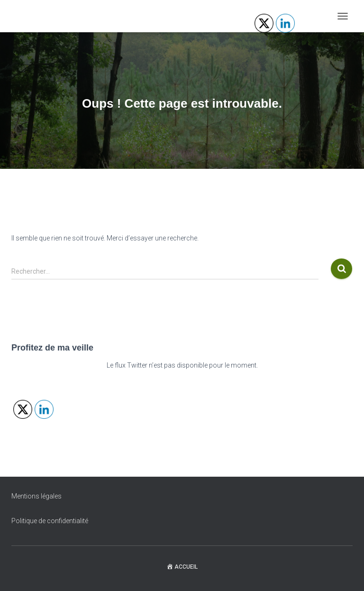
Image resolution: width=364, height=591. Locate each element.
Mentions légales (36, 496)
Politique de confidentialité (50, 521)
